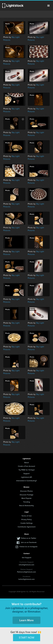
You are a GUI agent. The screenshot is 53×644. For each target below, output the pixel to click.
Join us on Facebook (29, 542)
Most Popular (26, 498)
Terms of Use (27, 516)
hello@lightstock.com (26, 579)
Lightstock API (26, 477)
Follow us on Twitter (28, 538)
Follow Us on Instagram (28, 547)
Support (26, 473)
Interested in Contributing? (27, 481)
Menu (48, 6)
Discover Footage (27, 495)
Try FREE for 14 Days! (27, 470)
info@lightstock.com (26, 565)
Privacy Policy (26, 519)
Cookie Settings (27, 523)
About (26, 462)
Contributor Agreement (27, 527)
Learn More (26, 620)
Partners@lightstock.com (26, 572)
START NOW (27, 638)
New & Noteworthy (26, 505)
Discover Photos (26, 491)
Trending (27, 502)
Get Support (27, 557)
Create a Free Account (26, 466)
